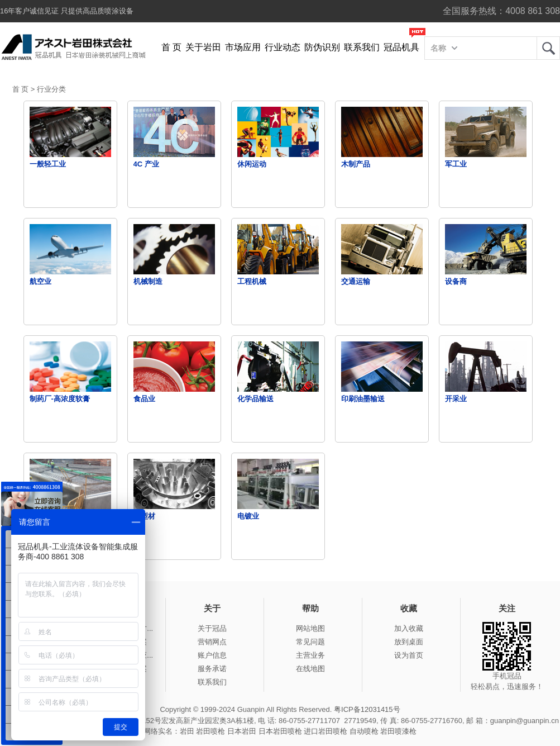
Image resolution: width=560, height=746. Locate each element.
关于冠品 (212, 628)
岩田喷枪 (210, 731)
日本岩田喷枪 (280, 731)
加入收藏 (409, 628)
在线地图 (310, 669)
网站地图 (310, 628)
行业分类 (51, 89)
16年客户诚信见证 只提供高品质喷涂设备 (67, 11)
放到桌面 (409, 642)
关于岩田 (203, 47)
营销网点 (212, 642)
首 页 (171, 47)
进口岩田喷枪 (326, 731)
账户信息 (212, 655)
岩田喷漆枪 (398, 731)
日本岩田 (242, 731)
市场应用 (243, 47)
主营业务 (310, 655)
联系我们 (362, 47)
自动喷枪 (364, 731)
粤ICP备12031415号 (367, 709)
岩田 (548, 48)
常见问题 (310, 642)
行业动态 (283, 47)
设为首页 (409, 655)
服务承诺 (212, 669)
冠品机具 (401, 47)
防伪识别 (322, 47)
